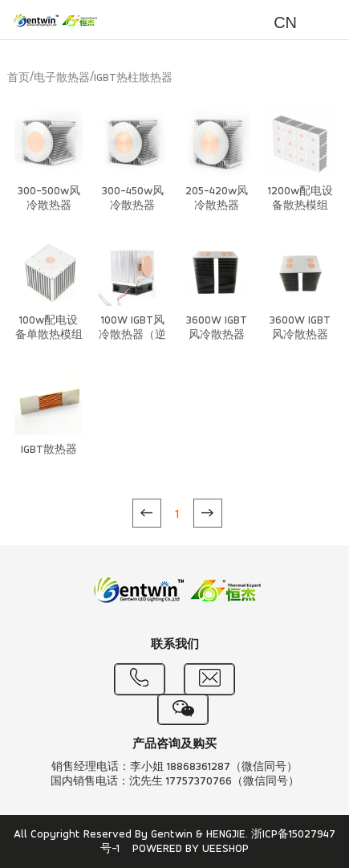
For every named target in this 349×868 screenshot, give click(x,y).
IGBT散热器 (49, 450)
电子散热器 (62, 78)
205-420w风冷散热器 (217, 199)
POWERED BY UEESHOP (191, 849)
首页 (18, 78)
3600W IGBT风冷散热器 (217, 328)
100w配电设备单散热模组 (49, 328)
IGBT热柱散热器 (133, 78)
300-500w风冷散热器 (49, 199)
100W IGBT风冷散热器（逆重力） (132, 335)
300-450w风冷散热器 (133, 199)
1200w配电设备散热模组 (300, 199)
